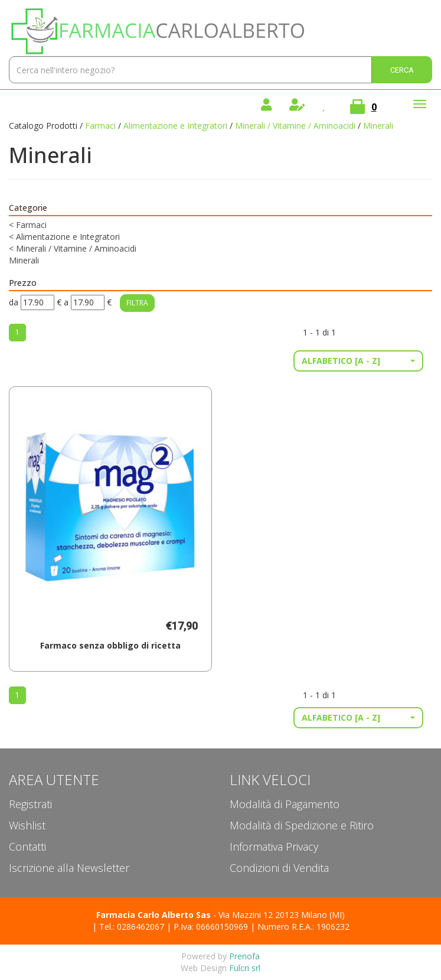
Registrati (30, 804)
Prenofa (244, 956)
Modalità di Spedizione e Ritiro (302, 825)
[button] (358, 361)
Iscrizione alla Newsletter (69, 868)
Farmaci (100, 126)
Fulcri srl (245, 968)
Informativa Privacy (274, 846)
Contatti (27, 846)
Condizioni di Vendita (279, 868)
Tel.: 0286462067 (132, 927)
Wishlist (27, 825)
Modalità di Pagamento (285, 804)
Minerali (24, 260)
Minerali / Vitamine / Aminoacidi (295, 126)
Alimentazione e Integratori (175, 126)
